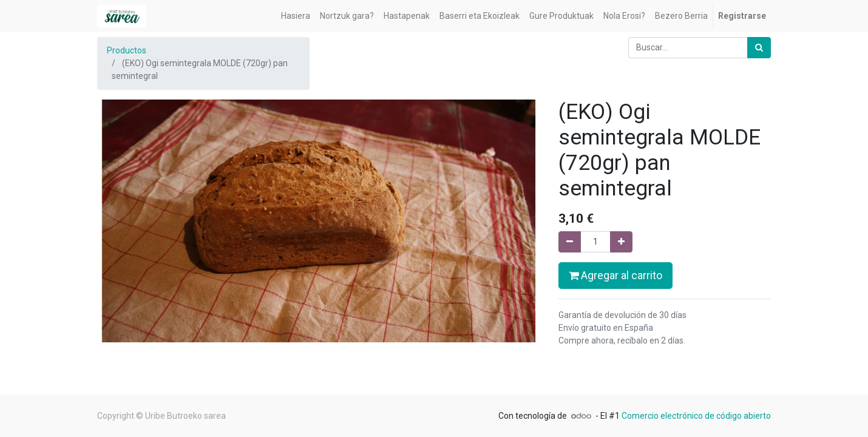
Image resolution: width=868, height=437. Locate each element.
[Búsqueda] (759, 48)
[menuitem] (296, 16)
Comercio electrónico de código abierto (696, 416)
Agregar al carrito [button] (615, 276)
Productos (127, 50)
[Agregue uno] (621, 242)
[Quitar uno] (570, 242)
